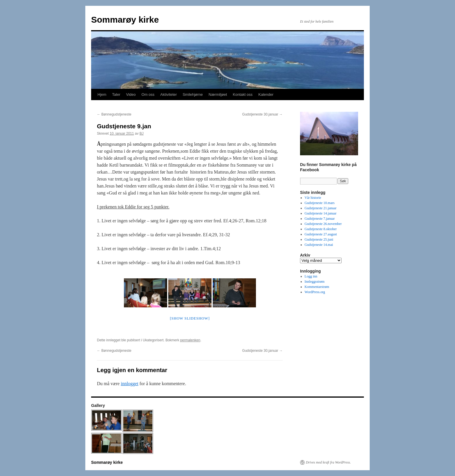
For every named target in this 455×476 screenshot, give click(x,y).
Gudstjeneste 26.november (323, 224)
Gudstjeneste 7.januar (320, 219)
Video (131, 94)
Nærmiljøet (218, 94)
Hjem (102, 94)
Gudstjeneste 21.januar (321, 208)
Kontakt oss (243, 94)
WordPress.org (315, 292)
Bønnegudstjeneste (114, 114)
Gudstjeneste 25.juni (319, 239)
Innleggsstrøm (315, 282)
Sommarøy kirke (125, 20)
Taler (116, 94)
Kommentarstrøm (317, 287)
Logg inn (311, 276)
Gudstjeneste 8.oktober (321, 229)
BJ (142, 134)
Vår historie (313, 198)
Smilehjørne (193, 94)
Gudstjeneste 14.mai (319, 245)
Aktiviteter (168, 94)
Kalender (266, 94)
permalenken (190, 340)
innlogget (129, 384)
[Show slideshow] (190, 318)
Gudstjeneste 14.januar (321, 213)
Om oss (148, 94)
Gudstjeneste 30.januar (262, 114)
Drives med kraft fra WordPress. (328, 462)
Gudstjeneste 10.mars (320, 203)
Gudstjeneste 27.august (321, 234)
